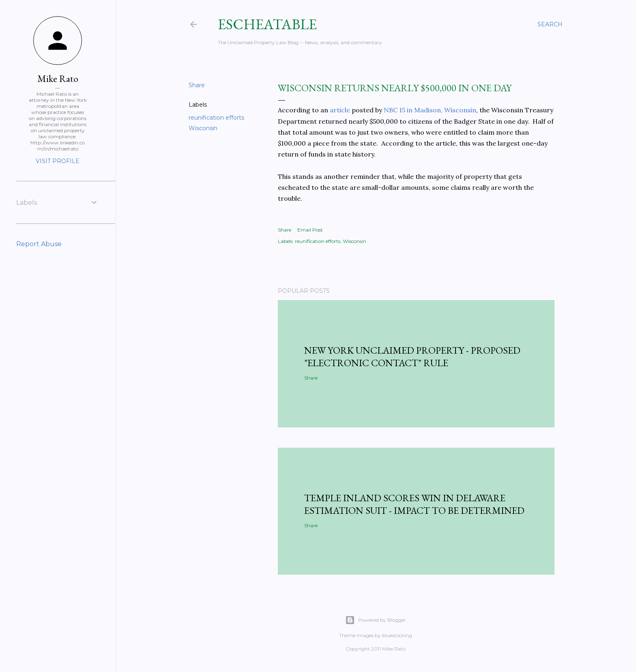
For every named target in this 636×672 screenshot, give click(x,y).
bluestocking (397, 635)
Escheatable (267, 24)
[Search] (550, 24)
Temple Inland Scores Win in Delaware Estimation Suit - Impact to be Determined (414, 504)
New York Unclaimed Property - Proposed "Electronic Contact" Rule (412, 356)
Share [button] (197, 85)
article (340, 110)
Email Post (310, 230)
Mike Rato (58, 78)
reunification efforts (216, 118)
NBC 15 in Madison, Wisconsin (430, 110)
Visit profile (58, 161)
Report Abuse (39, 244)
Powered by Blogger (376, 620)
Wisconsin (203, 128)
